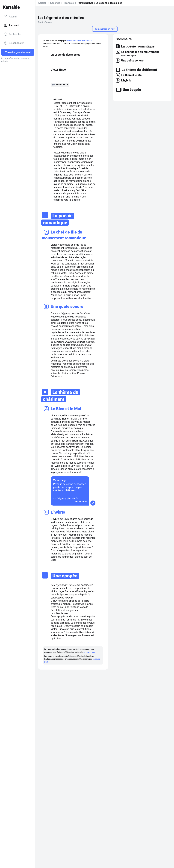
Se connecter (14, 43)
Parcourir (12, 25)
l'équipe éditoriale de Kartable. (79, 41)
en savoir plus (89, 652)
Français (69, 3)
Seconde (55, 3)
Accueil (10, 17)
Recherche (12, 34)
